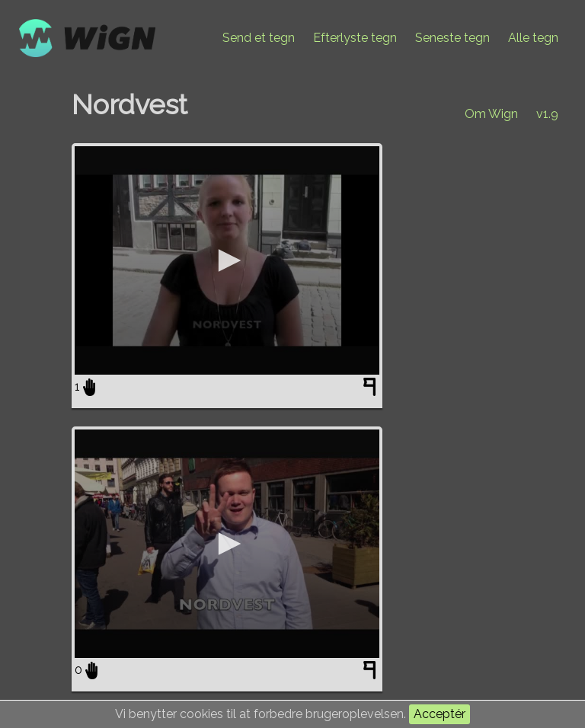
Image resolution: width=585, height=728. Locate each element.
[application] (227, 260)
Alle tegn (533, 38)
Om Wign (491, 114)
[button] (227, 260)
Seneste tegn (452, 38)
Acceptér (440, 714)
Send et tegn (259, 38)
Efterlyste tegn (355, 38)
